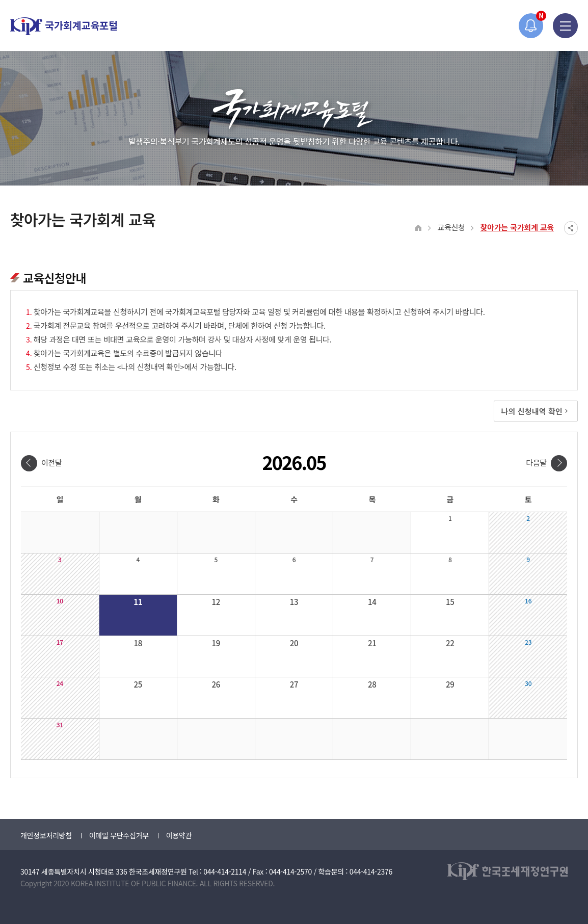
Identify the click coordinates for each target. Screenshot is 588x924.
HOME (419, 228)
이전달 (52, 463)
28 (372, 684)
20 (294, 643)
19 (216, 643)
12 (216, 602)
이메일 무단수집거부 (119, 835)
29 (450, 684)
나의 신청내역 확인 (536, 411)
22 (450, 643)
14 (372, 602)
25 (138, 684)
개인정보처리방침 (46, 835)
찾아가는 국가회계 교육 (517, 227)
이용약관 (179, 835)
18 (138, 643)
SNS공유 (571, 228)
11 (138, 602)
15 (450, 602)
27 (294, 684)
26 (216, 684)
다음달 (536, 463)
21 (372, 643)
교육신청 (451, 227)
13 (294, 602)
